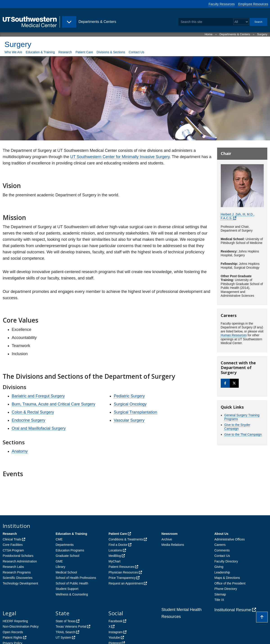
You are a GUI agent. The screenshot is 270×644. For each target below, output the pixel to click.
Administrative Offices (230, 539)
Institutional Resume (233, 610)
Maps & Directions (227, 578)
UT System (63, 637)
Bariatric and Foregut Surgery (38, 396)
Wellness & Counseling (72, 594)
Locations (115, 550)
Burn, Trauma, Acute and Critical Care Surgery (53, 404)
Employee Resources (253, 4)
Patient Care (84, 52)
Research (65, 52)
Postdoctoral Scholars (18, 556)
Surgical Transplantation (135, 412)
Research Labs (13, 567)
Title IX (219, 600)
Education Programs (70, 550)
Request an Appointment (126, 583)
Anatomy (20, 451)
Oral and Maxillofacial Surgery (39, 428)
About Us (221, 534)
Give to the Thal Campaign (243, 434)
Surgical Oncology (130, 404)
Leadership (222, 572)
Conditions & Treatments (126, 539)
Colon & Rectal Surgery (33, 412)
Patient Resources (121, 567)
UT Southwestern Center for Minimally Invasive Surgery (120, 157)
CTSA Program (13, 550)
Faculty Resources (222, 4)
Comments (222, 550)
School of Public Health (72, 583)
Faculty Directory (226, 561)
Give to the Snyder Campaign (237, 427)
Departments (65, 545)
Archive (167, 539)
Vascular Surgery (129, 420)
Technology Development (20, 583)
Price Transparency (122, 578)
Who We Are (13, 52)
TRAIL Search (65, 632)
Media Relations (173, 545)
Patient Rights (12, 637)
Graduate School (67, 556)
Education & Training (40, 52)
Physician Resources (123, 572)
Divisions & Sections (111, 52)
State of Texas (65, 621)
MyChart (114, 561)
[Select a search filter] (241, 22)
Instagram (115, 632)
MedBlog (115, 556)
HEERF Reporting (15, 621)
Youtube (114, 637)
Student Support (67, 589)
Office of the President (230, 583)
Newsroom (170, 534)
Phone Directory (226, 589)
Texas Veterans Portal (71, 626)
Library (60, 567)
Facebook (115, 621)
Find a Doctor (118, 545)
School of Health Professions (76, 578)
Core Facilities (13, 545)
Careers (220, 545)
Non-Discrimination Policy (21, 626)
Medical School (66, 572)
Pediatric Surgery (129, 396)
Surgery (262, 34)
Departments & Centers (235, 34)
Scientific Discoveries (18, 578)
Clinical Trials (12, 539)
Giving (219, 567)
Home (208, 34)
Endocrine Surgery (28, 420)
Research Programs (17, 572)
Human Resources (234, 335)
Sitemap (220, 594)
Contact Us (136, 52)
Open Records (13, 632)
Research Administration (20, 561)
